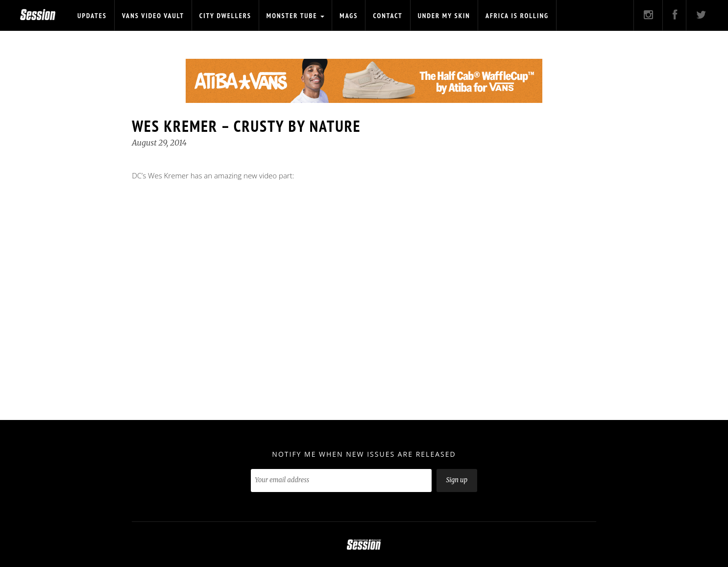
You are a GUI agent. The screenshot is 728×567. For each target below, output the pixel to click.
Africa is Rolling (517, 16)
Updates (92, 16)
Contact (388, 16)
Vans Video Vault (153, 16)
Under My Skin (444, 16)
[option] (364, 81)
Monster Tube (296, 16)
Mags (349, 16)
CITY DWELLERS (225, 16)
